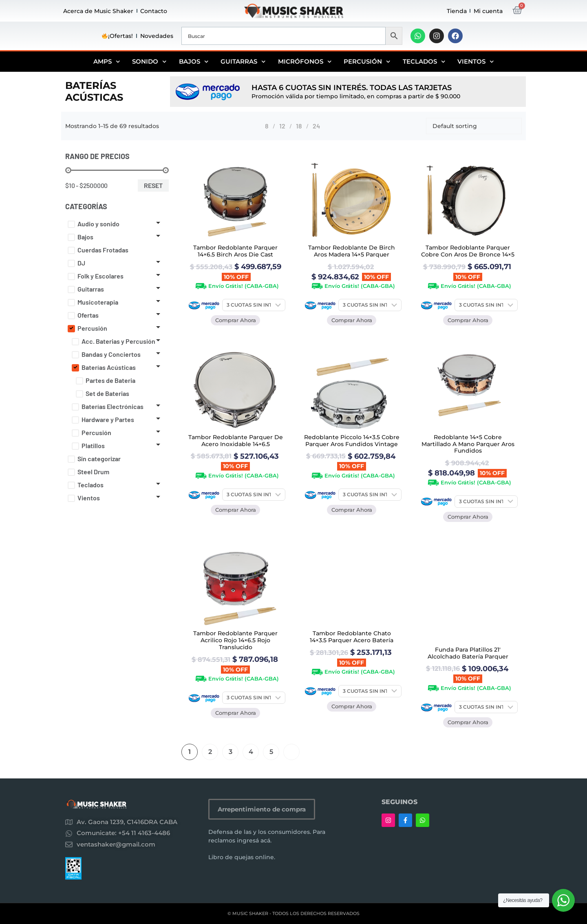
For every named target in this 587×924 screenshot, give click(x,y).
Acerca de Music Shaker (98, 11)
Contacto (154, 11)
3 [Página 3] (231, 752)
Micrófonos (305, 62)
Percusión (367, 62)
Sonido (149, 62)
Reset (153, 185)
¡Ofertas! (117, 36)
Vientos (476, 62)
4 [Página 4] (251, 752)
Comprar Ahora (236, 320)
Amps (107, 62)
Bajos (194, 62)
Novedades (157, 36)
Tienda (457, 11)
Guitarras (243, 62)
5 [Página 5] (271, 752)
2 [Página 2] (210, 752)
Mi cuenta (488, 11)
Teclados (424, 62)
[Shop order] (474, 126)
